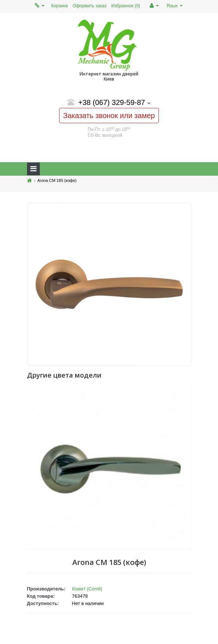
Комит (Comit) (87, 589)
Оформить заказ (89, 6)
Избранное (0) (126, 6)
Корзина (60, 6)
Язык (175, 6)
